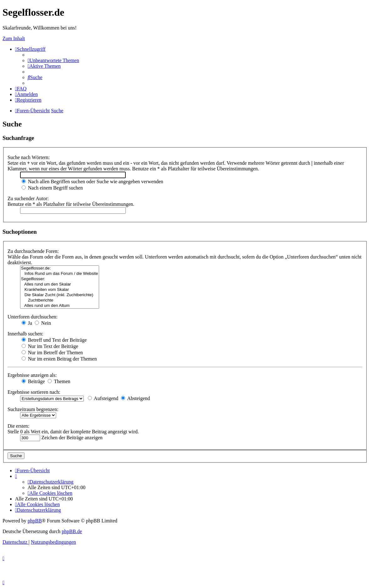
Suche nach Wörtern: (29, 157)
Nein (43, 323)
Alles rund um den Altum (60, 306)
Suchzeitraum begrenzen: (33, 409)
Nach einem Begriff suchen (52, 188)
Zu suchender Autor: (28, 198)
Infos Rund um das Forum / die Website (60, 274)
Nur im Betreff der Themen (52, 353)
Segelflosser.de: (60, 268)
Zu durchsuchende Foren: (33, 251)
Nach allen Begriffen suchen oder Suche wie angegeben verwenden (92, 182)
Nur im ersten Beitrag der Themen (59, 359)
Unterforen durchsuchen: (33, 317)
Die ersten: (18, 426)
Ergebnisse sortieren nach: (34, 392)
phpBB (35, 521)
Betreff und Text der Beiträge (54, 340)
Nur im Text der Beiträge (50, 346)
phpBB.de (72, 531)
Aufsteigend (103, 398)
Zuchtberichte (60, 300)
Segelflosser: (60, 279)
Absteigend (135, 398)
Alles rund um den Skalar (60, 284)
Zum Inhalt (14, 38)
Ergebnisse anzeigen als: (32, 375)
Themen (59, 381)
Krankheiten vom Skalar (60, 290)
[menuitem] (53, 60)
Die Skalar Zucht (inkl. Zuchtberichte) (60, 295)
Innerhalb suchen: (25, 334)
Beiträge (33, 381)
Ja (27, 323)
